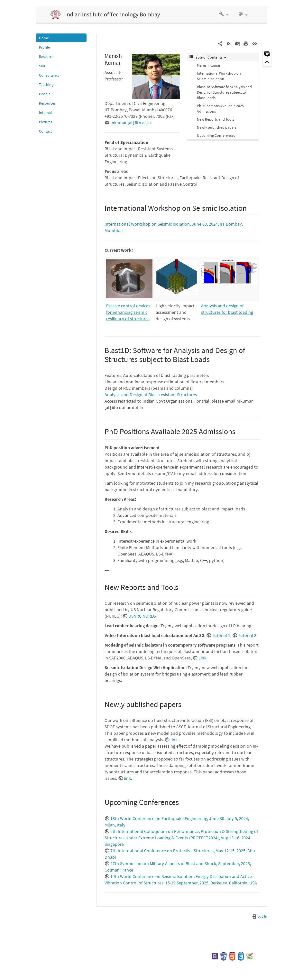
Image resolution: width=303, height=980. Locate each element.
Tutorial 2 (247, 635)
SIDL (42, 66)
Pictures (46, 122)
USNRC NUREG (142, 616)
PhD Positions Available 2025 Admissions (220, 108)
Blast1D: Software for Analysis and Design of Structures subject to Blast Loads (224, 92)
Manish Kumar (209, 65)
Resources (47, 103)
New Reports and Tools (216, 119)
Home (44, 38)
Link (202, 658)
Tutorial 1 (221, 635)
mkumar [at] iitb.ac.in (131, 123)
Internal (45, 112)
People (45, 94)
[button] (224, 14)
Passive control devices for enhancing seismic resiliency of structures (128, 312)
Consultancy (49, 75)
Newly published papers (217, 127)
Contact (45, 131)
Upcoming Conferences (216, 135)
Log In (260, 916)
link (174, 740)
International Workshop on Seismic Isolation (219, 76)
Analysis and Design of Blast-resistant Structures (151, 395)
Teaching (46, 84)
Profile (44, 47)
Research (46, 56)
